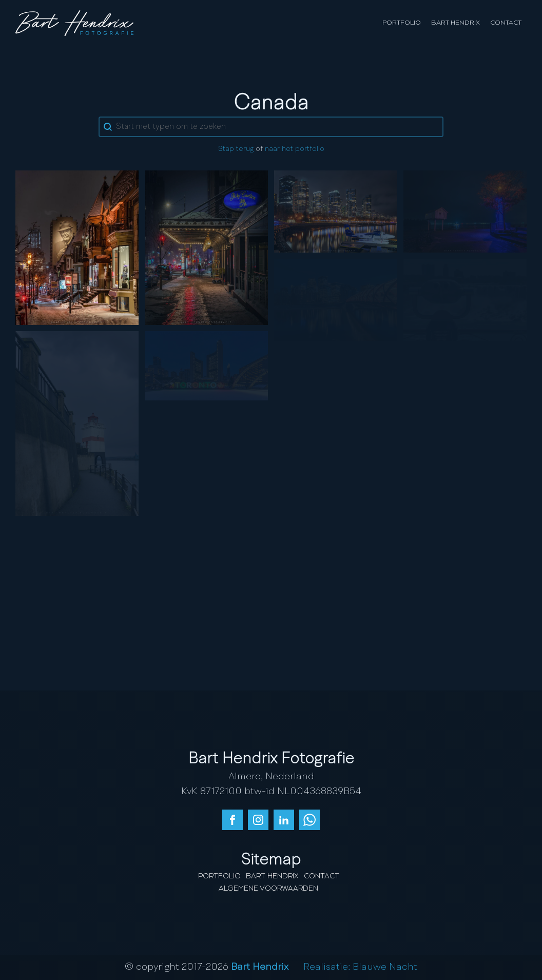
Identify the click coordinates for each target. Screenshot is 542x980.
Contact (506, 23)
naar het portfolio (295, 149)
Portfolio (402, 23)
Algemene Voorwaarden (268, 889)
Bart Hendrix (456, 23)
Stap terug (236, 149)
